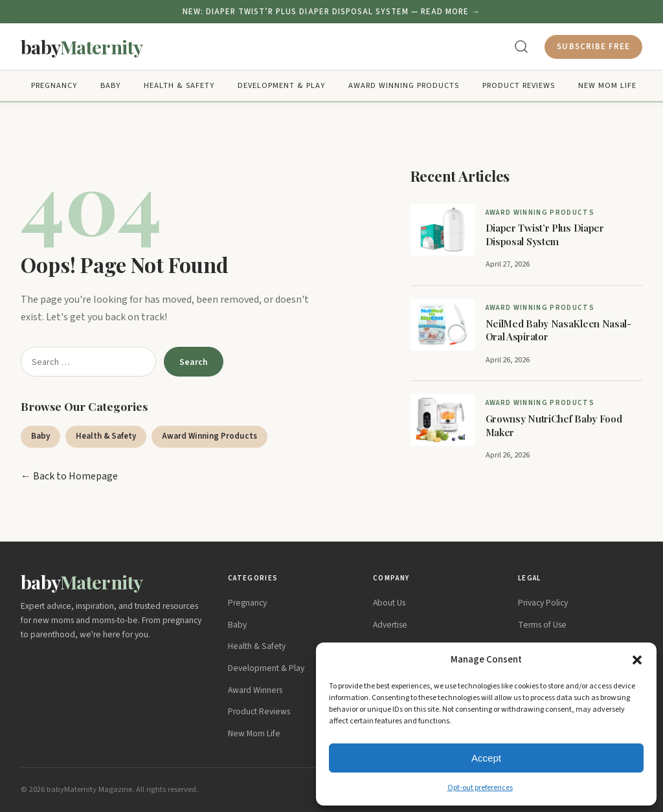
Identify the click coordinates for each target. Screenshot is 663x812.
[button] (637, 660)
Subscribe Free (593, 47)
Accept (486, 758)
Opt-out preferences (480, 788)
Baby (110, 86)
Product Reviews (519, 86)
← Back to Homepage (69, 476)
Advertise (390, 625)
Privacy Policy (543, 603)
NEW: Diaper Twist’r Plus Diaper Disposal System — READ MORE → (331, 12)
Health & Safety (179, 86)
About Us (389, 603)
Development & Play (281, 86)
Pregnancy (54, 86)
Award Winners (255, 690)
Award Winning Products (404, 86)
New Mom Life (607, 86)
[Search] (521, 47)
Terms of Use (542, 625)
